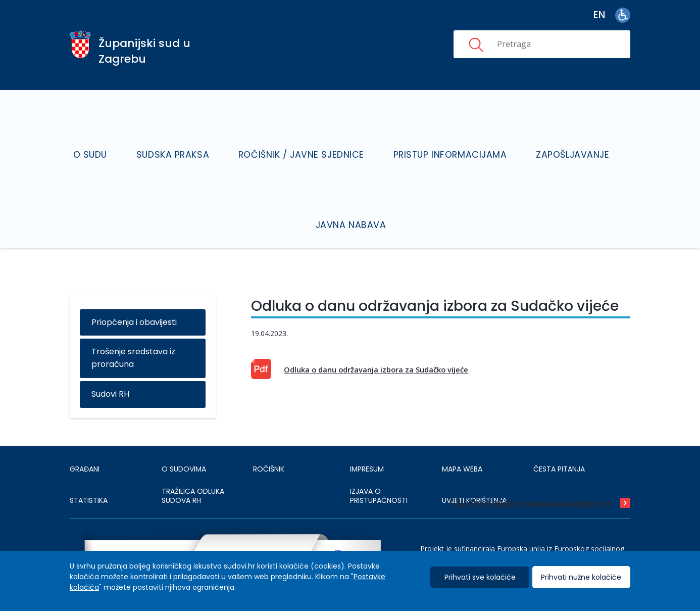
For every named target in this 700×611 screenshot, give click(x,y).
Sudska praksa (193, 136)
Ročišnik (269, 435)
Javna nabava (355, 191)
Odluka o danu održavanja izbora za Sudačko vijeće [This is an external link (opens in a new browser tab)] (376, 335)
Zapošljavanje (550, 136)
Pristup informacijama (441, 136)
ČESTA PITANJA (559, 435)
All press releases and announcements (533, 469)
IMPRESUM (367, 435)
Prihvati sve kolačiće (480, 577)
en (599, 15)
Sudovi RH (110, 360)
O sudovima (184, 435)
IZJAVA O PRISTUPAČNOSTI (379, 462)
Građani (85, 435)
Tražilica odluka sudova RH (193, 462)
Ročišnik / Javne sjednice (307, 136)
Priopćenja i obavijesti (134, 288)
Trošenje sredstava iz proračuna (133, 324)
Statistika (89, 466)
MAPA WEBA (462, 435)
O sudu (121, 136)
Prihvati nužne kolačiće (581, 577)
